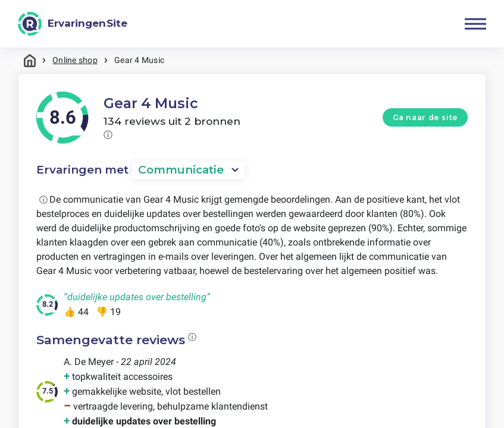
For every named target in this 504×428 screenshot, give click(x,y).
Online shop (75, 60)
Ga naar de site (425, 117)
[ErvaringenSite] (73, 24)
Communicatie (181, 170)
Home (30, 60)
